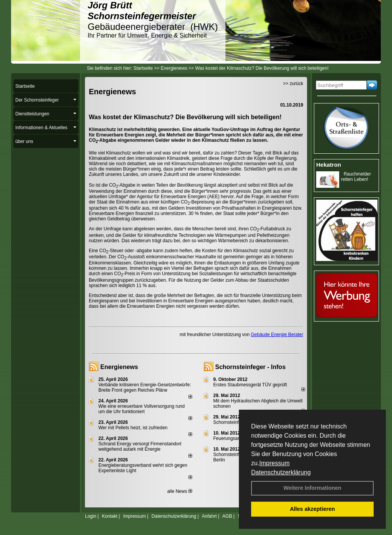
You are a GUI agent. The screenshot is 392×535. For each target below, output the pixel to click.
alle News (180, 491)
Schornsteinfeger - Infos (250, 367)
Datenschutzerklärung (281, 472)
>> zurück (293, 84)
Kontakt (110, 516)
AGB (227, 516)
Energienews (119, 367)
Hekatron (329, 165)
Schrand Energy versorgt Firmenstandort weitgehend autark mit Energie (140, 446)
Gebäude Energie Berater (277, 335)
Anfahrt (209, 516)
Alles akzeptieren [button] (312, 509)
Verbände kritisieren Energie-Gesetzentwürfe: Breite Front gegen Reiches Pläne (145, 387)
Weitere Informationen (312, 488)
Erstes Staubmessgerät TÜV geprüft (250, 385)
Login (91, 516)
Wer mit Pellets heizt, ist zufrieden (133, 428)
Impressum (274, 463)
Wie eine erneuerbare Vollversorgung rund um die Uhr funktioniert (141, 409)
